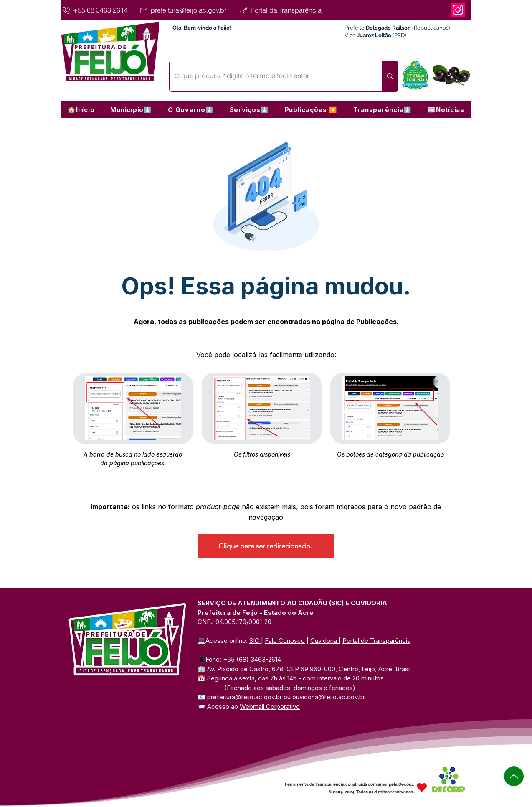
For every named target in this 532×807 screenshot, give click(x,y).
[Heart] (422, 787)
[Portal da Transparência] (288, 10)
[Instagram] (458, 10)
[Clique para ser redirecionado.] (266, 546)
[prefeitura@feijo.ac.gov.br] (188, 10)
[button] (131, 109)
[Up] (514, 776)
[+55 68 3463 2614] (99, 10)
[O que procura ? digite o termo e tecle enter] (269, 76)
